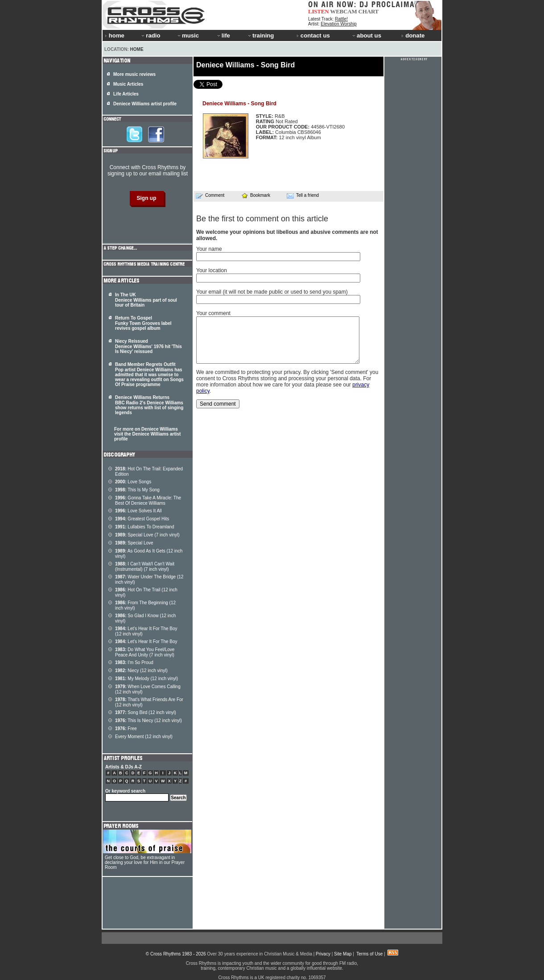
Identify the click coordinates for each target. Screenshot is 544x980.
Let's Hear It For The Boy (146, 642)
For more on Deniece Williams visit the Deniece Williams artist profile (147, 434)
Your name (209, 249)
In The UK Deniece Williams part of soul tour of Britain (146, 300)
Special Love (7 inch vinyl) (147, 535)
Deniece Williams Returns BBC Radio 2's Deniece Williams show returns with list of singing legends (149, 405)
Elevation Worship (338, 24)
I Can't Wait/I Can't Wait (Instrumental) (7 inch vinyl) (145, 567)
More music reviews (134, 74)
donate (413, 35)
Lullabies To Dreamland (145, 527)
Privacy (323, 954)
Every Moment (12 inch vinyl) (144, 737)
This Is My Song (137, 490)
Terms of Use (369, 954)
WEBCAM (343, 11)
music (188, 35)
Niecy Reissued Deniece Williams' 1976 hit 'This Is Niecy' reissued (148, 346)
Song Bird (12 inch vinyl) (146, 712)
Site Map (343, 954)
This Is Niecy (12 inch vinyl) (148, 720)
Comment (210, 195)
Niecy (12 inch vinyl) (141, 671)
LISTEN (319, 11)
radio (150, 35)
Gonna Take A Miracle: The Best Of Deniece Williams (148, 500)
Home (137, 49)
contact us (313, 35)
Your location (212, 270)
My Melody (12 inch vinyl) (146, 679)
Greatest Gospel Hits (142, 519)
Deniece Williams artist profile (145, 104)
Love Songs (133, 482)
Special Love (134, 543)
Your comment (213, 313)
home (115, 35)
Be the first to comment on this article (262, 219)
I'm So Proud (134, 662)
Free (126, 729)
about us (366, 35)
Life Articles (126, 94)
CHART (369, 11)
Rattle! (341, 19)
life (223, 35)
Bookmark (256, 195)
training (260, 35)
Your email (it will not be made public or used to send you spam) (272, 292)
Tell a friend (303, 195)
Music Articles (128, 84)
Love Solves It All (138, 511)
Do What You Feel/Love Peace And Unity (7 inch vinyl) (145, 652)
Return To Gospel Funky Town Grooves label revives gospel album (143, 323)
